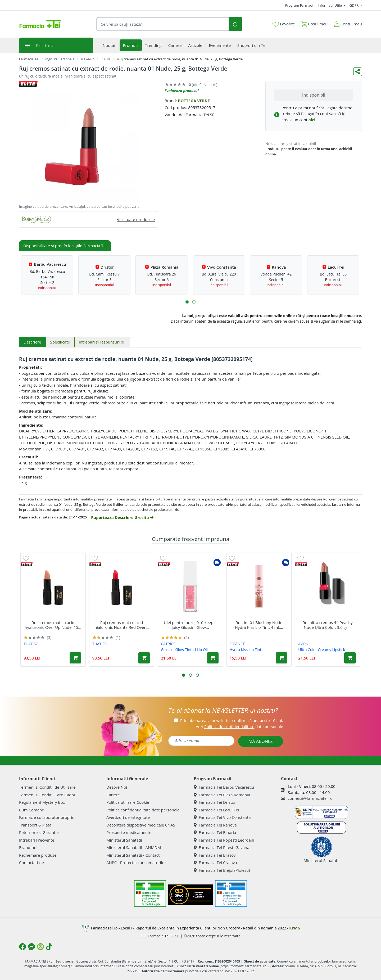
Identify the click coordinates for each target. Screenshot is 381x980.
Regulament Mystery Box (42, 802)
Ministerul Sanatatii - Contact (133, 855)
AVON (303, 644)
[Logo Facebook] (22, 947)
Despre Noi (117, 787)
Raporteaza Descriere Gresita (122, 517)
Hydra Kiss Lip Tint (246, 650)
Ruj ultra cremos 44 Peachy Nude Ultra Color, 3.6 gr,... (328, 625)
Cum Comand (32, 810)
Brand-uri (28, 847)
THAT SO (31, 644)
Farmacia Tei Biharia (215, 832)
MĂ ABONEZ (261, 741)
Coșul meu (315, 23)
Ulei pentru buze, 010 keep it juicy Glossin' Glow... (190, 625)
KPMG (295, 928)
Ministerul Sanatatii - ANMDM (134, 847)
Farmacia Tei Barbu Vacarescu (224, 787)
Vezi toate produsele (136, 219)
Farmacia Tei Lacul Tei (216, 810)
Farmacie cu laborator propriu (47, 817)
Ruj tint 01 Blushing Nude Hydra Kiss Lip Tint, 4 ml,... (259, 625)
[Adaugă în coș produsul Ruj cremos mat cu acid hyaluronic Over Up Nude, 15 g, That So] (75, 658)
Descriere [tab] (32, 342)
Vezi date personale (239, 726)
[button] (187, 302)
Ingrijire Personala (60, 59)
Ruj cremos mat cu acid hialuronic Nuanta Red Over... (122, 625)
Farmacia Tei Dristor (215, 802)
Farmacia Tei (29, 59)
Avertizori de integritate (128, 817)
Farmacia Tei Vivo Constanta (222, 817)
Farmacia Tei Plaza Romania (222, 795)
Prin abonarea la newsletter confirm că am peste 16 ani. (232, 720)
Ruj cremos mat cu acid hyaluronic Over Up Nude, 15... (53, 625)
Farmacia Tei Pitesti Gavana (221, 847)
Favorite (284, 24)
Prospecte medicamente (129, 832)
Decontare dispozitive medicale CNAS (141, 825)
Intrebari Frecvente (37, 840)
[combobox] (162, 24)
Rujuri (105, 59)
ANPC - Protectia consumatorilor (136, 862)
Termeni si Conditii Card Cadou (48, 795)
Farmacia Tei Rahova (215, 825)
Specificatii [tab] (60, 342)
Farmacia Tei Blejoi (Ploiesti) (222, 870)
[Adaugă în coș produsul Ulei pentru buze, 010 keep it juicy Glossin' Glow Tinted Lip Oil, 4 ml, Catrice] (213, 658)
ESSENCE (237, 644)
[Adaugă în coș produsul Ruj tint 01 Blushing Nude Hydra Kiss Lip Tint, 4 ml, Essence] (282, 658)
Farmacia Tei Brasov (215, 855)
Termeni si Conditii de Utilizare (47, 787)
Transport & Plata (35, 825)
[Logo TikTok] (49, 947)
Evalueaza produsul (182, 91)
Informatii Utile (330, 5)
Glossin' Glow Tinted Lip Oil (184, 650)
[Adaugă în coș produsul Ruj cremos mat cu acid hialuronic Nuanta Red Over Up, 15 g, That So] (144, 658)
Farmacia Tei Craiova (215, 862)
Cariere (113, 795)
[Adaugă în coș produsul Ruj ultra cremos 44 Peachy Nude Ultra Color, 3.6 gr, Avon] (350, 658)
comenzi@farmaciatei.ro (310, 798)
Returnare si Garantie (39, 832)
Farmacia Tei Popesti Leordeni (224, 840)
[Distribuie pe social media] (358, 72)
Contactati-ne (31, 862)
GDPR (355, 5)
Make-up (87, 59)
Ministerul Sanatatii (124, 840)
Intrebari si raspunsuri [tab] (102, 342)
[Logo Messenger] (31, 947)
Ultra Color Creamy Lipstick (322, 650)
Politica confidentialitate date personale (143, 810)
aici (312, 120)
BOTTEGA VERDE (194, 101)
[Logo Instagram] (40, 947)
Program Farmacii (299, 5)
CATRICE (168, 644)
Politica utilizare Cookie (128, 802)
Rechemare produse (38, 855)
